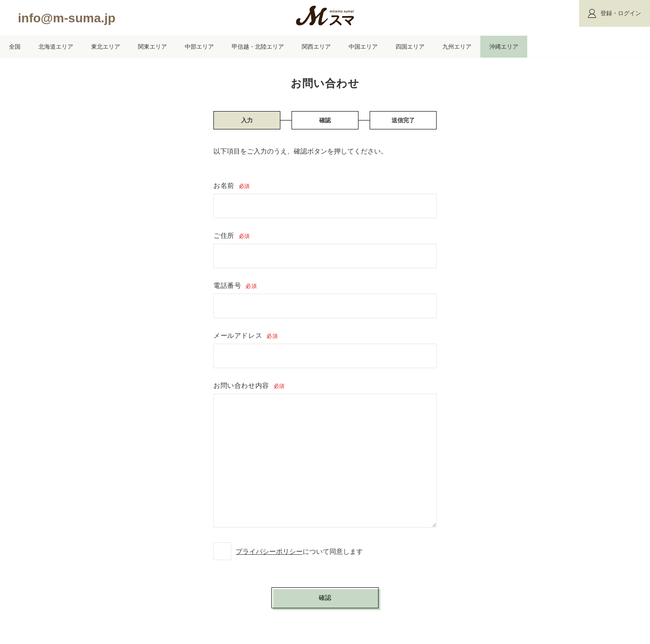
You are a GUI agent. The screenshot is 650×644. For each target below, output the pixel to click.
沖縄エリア (504, 47)
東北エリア (106, 47)
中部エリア (199, 47)
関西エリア (316, 47)
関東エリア (152, 47)
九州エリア (457, 47)
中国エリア (363, 47)
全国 (15, 47)
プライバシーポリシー (269, 551)
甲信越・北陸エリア (258, 47)
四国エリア (410, 47)
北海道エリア (56, 47)
